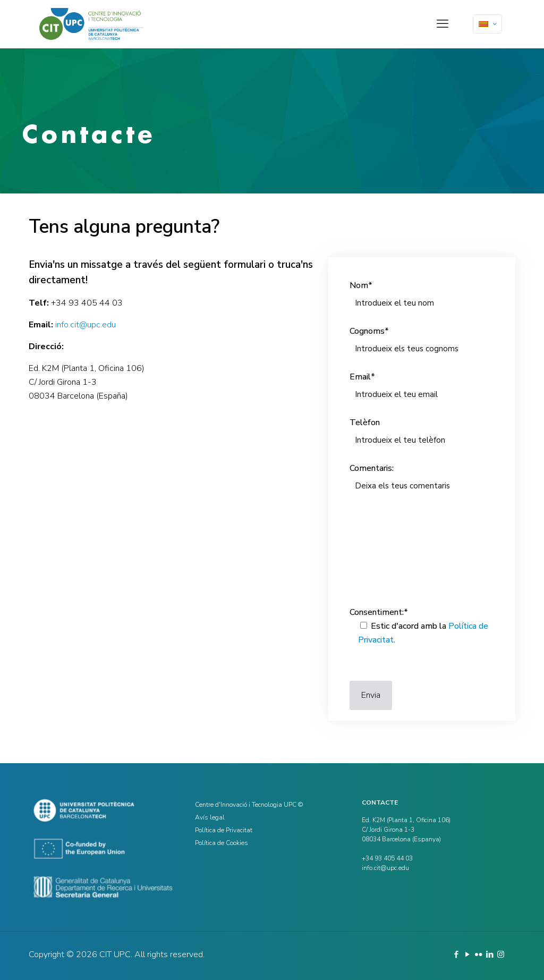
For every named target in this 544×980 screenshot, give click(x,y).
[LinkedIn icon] (490, 954)
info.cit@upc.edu (86, 325)
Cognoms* (422, 343)
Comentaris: (422, 528)
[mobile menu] (443, 24)
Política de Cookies (222, 843)
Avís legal (210, 817)
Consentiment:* (422, 628)
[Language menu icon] (487, 24)
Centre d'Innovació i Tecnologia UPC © (249, 805)
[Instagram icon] (501, 954)
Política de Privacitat (224, 830)
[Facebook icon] (456, 954)
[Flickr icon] (478, 954)
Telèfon (422, 434)
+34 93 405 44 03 (87, 303)
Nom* (422, 297)
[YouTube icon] (467, 954)
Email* (422, 388)
